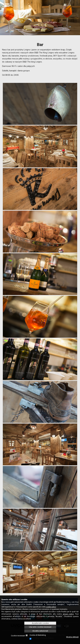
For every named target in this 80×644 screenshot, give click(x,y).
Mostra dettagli (72, 637)
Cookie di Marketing (38, 635)
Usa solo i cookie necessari (40, 627)
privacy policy (68, 614)
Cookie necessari (18, 636)
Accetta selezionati (40, 631)
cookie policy (51, 607)
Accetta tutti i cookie (40, 623)
